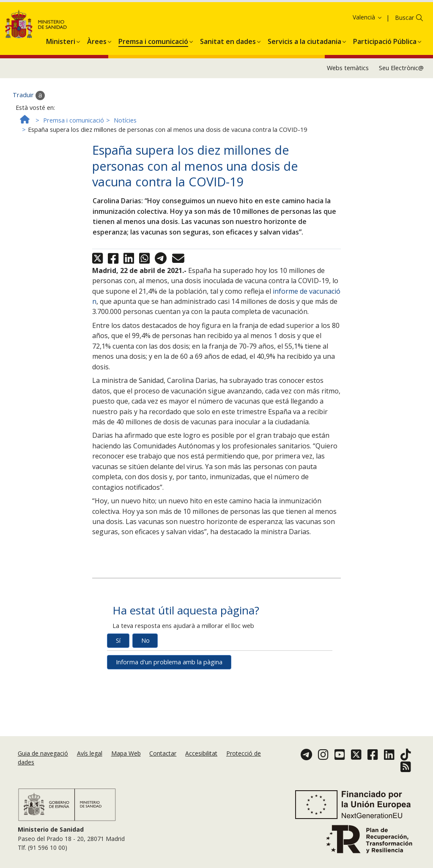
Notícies (125, 157)
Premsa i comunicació (74, 157)
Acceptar (163, 29)
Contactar (163, 753)
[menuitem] (61, 76)
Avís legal (90, 753)
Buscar (404, 54)
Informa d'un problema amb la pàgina (169, 699)
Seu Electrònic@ (401, 105)
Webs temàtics (348, 105)
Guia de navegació (43, 753)
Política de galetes (117, 28)
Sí (118, 677)
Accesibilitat (201, 753)
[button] (61, 76)
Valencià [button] (368, 54)
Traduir (29, 132)
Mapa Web (126, 753)
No (145, 677)
